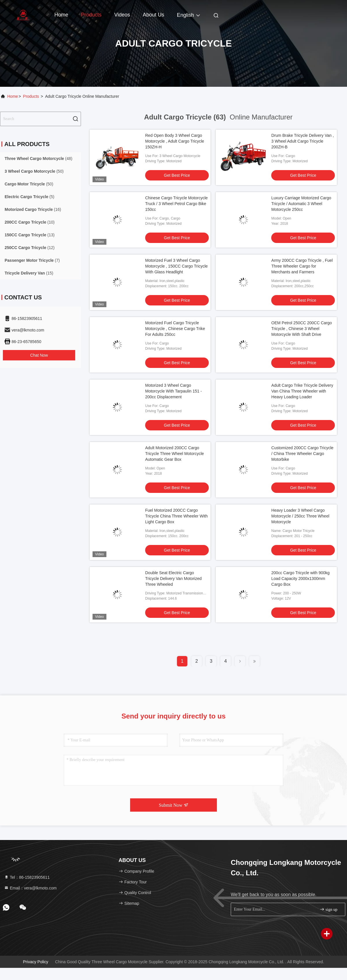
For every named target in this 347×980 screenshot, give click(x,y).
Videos (122, 15)
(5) (29, 197)
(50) (34, 171)
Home (61, 15)
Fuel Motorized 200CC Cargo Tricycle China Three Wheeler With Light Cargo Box (176, 516)
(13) (30, 235)
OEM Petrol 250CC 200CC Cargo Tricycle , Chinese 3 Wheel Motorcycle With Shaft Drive (301, 329)
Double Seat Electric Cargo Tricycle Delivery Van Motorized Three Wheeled (173, 579)
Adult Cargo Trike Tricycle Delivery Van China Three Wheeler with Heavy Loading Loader (302, 391)
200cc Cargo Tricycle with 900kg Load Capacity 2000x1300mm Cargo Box (300, 579)
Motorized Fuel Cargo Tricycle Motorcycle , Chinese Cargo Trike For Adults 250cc (175, 329)
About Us (154, 15)
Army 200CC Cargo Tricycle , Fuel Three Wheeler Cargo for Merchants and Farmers (302, 266)
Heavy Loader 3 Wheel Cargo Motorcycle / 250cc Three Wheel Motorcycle (300, 516)
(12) (30, 248)
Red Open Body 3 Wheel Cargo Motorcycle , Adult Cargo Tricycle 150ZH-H (175, 141)
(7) (32, 260)
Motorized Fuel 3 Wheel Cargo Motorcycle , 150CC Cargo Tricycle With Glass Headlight (176, 266)
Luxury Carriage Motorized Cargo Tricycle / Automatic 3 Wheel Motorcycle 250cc (301, 204)
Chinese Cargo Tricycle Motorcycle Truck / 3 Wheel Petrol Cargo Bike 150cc (176, 204)
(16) (33, 209)
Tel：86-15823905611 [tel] (27, 877)
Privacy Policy (36, 962)
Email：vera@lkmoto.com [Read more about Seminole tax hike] (30, 888)
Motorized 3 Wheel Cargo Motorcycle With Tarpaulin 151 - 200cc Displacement (173, 391)
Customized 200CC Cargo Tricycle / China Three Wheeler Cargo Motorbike (302, 454)
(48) (38, 159)
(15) (29, 273)
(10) (30, 222)
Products (91, 15)
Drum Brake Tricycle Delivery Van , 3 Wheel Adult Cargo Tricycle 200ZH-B (302, 141)
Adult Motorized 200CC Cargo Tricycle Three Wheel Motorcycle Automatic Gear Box (175, 454)
